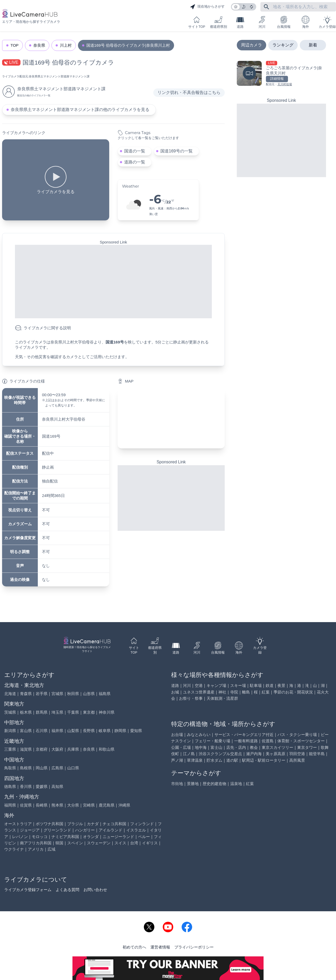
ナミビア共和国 (65, 837)
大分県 (73, 805)
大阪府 (57, 749)
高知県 (57, 786)
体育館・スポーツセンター (301, 741)
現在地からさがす (207, 7)
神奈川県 (107, 712)
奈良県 (39, 45)
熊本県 (57, 805)
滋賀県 (26, 749)
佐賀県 (26, 805)
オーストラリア (18, 824)
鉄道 (270, 685)
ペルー (144, 837)
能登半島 (317, 754)
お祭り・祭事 (191, 698)
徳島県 (10, 786)
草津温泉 (195, 760)
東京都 (89, 712)
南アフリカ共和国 (36, 843)
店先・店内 (236, 747)
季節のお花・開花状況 (293, 692)
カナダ (93, 824)
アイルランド (111, 830)
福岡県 (10, 805)
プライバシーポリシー (194, 947)
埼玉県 (57, 712)
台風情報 (284, 22)
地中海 (201, 747)
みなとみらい (199, 735)
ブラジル (75, 824)
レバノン (20, 837)
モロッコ (40, 837)
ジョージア (30, 830)
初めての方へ (134, 947)
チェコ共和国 (114, 824)
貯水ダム (214, 760)
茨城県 (10, 712)
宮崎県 (89, 805)
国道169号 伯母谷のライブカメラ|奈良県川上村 (128, 45)
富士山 (216, 747)
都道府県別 (219, 22)
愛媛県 (42, 786)
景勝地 (193, 784)
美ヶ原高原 (275, 754)
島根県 (26, 768)
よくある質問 (67, 890)
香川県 (26, 786)
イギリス (150, 843)
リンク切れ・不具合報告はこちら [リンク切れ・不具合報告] (189, 92)
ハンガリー (85, 830)
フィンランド (142, 824)
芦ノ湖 (177, 760)
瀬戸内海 (254, 754)
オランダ (91, 837)
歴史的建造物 (214, 784)
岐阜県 (105, 731)
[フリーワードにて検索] (266, 7)
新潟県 (10, 731)
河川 (262, 22)
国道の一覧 (135, 151)
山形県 (89, 694)
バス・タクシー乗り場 (297, 735)
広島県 (57, 768)
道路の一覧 (135, 162)
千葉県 (73, 712)
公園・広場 (181, 747)
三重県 (10, 749)
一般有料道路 (246, 741)
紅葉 (266, 692)
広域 (51, 849)
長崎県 (42, 805)
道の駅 (232, 760)
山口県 (73, 768)
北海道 (10, 694)
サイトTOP (197, 22)
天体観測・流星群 (222, 698)
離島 (246, 692)
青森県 (26, 694)
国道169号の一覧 (177, 151)
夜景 (281, 685)
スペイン (75, 843)
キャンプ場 (216, 685)
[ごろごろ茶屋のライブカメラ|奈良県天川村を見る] (281, 74)
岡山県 (42, 768)
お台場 (177, 735)
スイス (120, 843)
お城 (175, 692)
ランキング (283, 45)
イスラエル (136, 830)
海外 (306, 22)
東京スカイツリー (277, 747)
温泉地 (236, 784)
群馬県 (42, 712)
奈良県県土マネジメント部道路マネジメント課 (59, 76)
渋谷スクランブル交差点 (220, 754)
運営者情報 (160, 947)
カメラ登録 (327, 22)
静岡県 (120, 731)
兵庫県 (73, 749)
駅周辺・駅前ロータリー (264, 760)
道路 (240, 22)
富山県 (26, 731)
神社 (222, 692)
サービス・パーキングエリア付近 (244, 735)
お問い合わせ (95, 890)
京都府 (42, 749)
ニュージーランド (118, 837)
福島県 (105, 694)
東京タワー (307, 747)
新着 (313, 45)
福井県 (57, 731)
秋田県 (73, 694)
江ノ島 (189, 754)
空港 (199, 685)
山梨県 (73, 731)
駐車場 (256, 685)
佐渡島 (268, 741)
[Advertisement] (113, 282)
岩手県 (42, 694)
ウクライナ (14, 849)
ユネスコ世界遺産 (199, 692)
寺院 (234, 692)
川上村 (66, 45)
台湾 (134, 843)
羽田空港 (297, 754)
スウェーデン (99, 843)
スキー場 (238, 685)
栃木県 (26, 712)
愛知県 (136, 731)
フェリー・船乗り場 (212, 741)
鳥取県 (10, 768)
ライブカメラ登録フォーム (28, 890)
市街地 (177, 784)
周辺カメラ (251, 45)
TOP (15, 45)
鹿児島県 (107, 805)
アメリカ (36, 849)
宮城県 (57, 694)
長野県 (89, 731)
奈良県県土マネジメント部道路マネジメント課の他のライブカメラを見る (80, 110)
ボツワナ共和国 (49, 824)
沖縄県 (124, 805)
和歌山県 (107, 749)
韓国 (59, 843)
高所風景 (297, 760)
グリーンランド (57, 830)
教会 (254, 747)
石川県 (42, 731)
